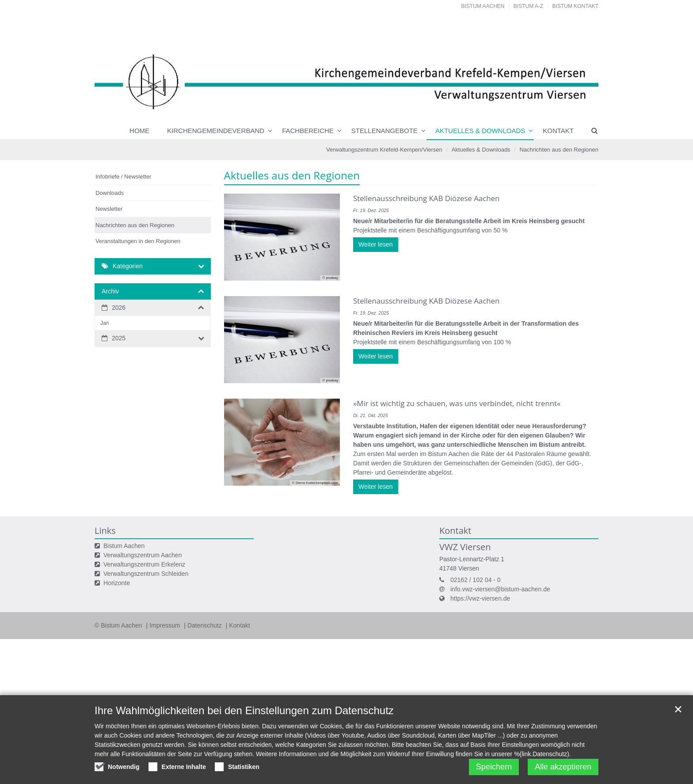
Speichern (494, 775)
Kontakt (558, 131)
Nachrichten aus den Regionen (559, 150)
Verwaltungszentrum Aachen (143, 555)
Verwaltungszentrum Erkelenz (144, 564)
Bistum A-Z (528, 6)
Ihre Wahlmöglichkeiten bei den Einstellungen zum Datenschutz (244, 718)
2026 (119, 308)
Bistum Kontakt (575, 6)
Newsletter (109, 209)
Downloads (110, 193)
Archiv (110, 291)
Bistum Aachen (483, 6)
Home (139, 131)
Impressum (166, 625)
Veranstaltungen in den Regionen (138, 241)
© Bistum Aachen (119, 625)
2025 (119, 338)
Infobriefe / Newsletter (123, 177)
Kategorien (128, 266)
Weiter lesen (376, 244)
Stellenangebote (385, 131)
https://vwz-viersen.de (480, 598)
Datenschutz (206, 625)
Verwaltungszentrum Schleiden (146, 574)
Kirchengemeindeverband (216, 131)
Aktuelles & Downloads (480, 131)
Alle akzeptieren (563, 775)
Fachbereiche (308, 131)
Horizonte (117, 583)
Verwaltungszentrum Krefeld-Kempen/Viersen (384, 150)
